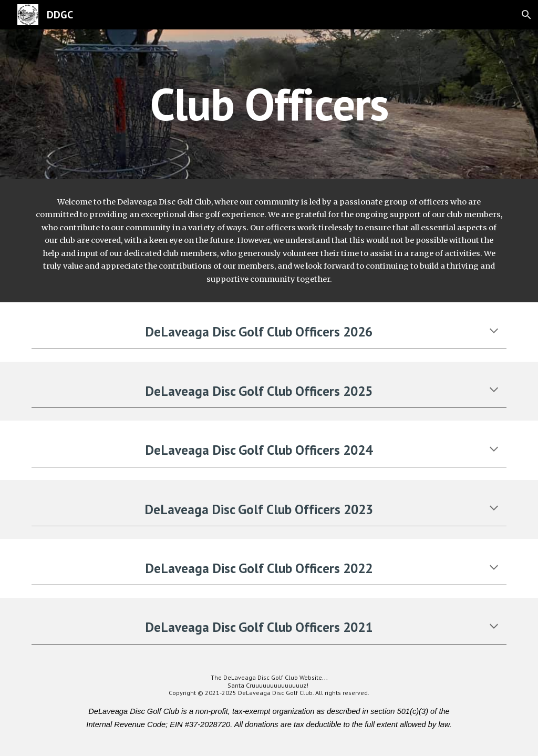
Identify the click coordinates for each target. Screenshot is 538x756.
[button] (525, 15)
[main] (269, 104)
